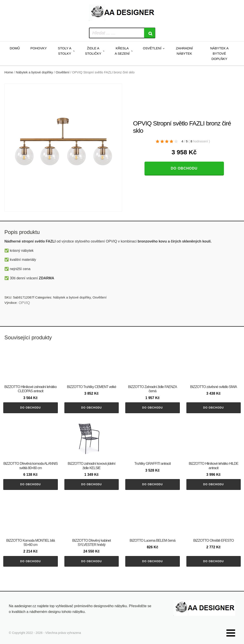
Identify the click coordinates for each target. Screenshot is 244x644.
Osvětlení (152, 48)
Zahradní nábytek (184, 51)
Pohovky (39, 48)
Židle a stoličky (93, 51)
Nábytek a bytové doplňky (219, 53)
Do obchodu (184, 168)
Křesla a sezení (122, 51)
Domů (15, 48)
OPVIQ (24, 303)
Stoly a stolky (65, 51)
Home (9, 72)
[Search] (150, 33)
